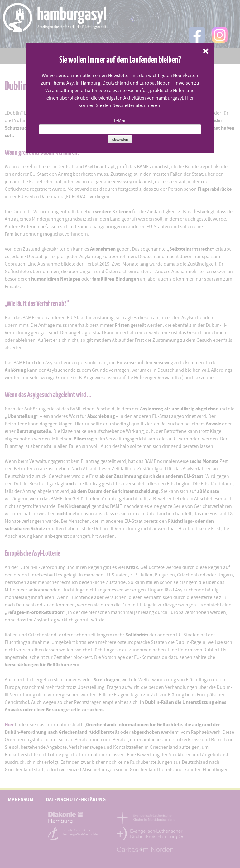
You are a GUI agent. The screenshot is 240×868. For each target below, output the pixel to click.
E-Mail (120, 120)
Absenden (120, 140)
